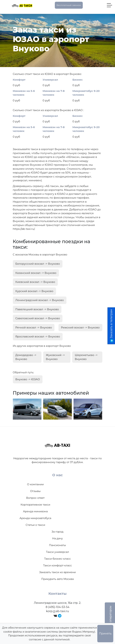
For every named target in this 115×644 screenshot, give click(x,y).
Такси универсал (57, 552)
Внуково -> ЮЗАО (28, 379)
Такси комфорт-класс (58, 565)
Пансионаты (57, 545)
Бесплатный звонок (69, 5)
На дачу (57, 538)
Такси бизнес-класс (58, 559)
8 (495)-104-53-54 (57, 607)
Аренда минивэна (35, 511)
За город (58, 532)
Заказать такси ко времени (57, 572)
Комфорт (19, 80)
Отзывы (35, 491)
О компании (35, 484)
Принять (105, 634)
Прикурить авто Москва (57, 579)
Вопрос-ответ (35, 498)
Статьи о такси (35, 525)
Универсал (50, 80)
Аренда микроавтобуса (35, 518)
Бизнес (78, 80)
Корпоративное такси (35, 505)
